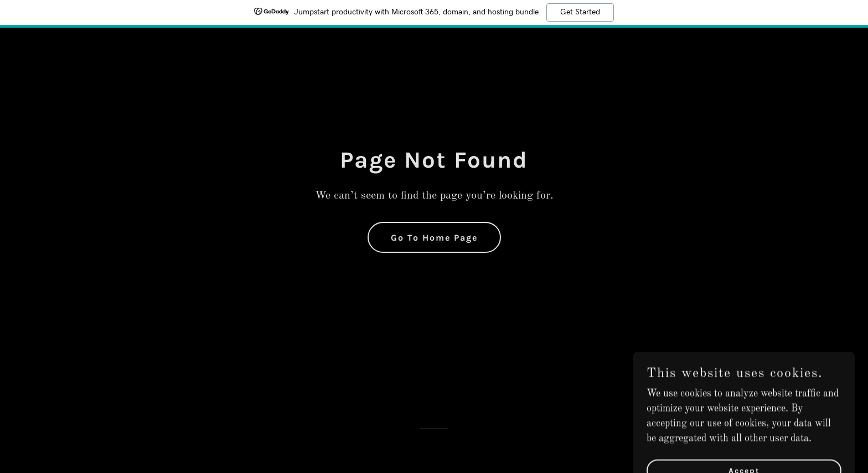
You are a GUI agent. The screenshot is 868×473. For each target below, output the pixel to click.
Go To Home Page (434, 238)
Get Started (580, 12)
